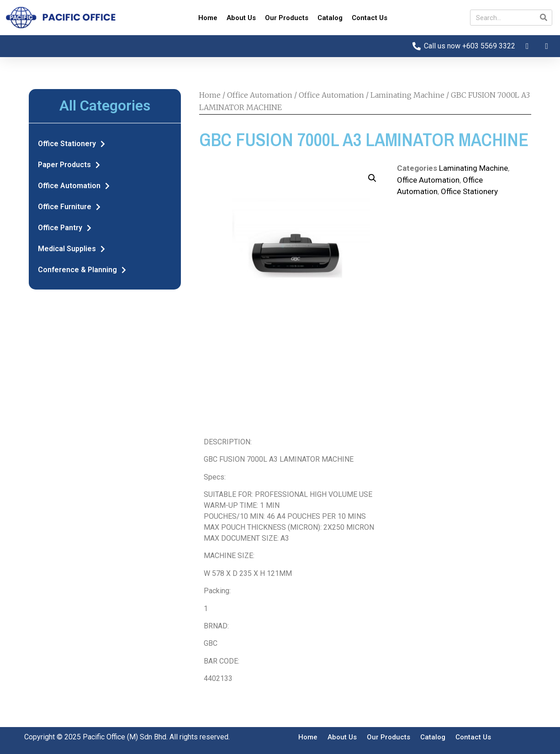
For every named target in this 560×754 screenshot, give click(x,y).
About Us (241, 18)
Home (208, 18)
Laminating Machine (407, 95)
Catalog (330, 18)
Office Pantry (65, 228)
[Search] (544, 18)
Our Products (287, 18)
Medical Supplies (71, 249)
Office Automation (74, 186)
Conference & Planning (82, 270)
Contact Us (370, 18)
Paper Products (69, 165)
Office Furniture (69, 207)
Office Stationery (71, 144)
